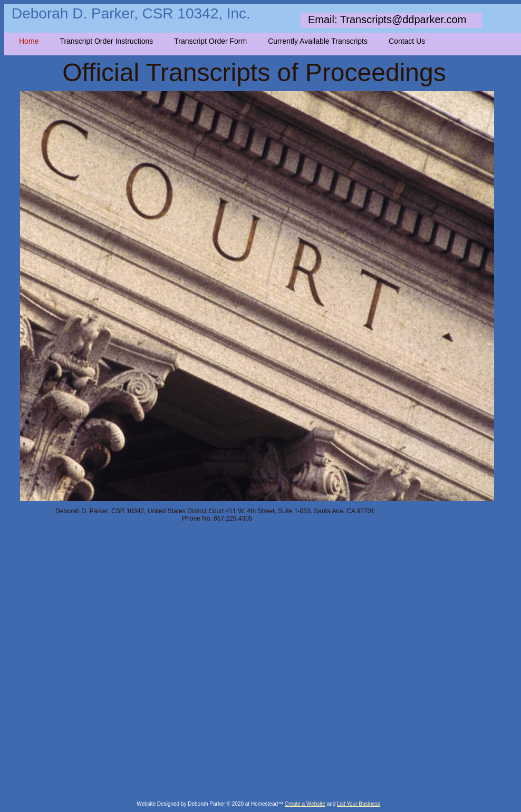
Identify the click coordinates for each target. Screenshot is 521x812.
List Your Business (359, 804)
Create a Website (305, 804)
